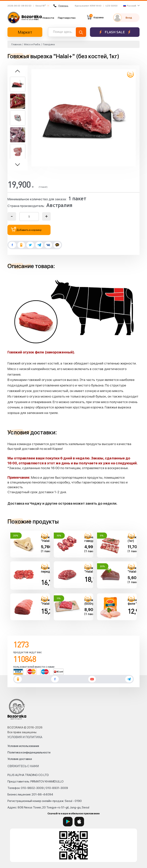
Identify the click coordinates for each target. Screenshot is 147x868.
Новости (48, 18)
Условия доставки (20, 759)
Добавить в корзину (26, 229)
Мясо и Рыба (32, 44)
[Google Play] (68, 822)
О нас (36, 18)
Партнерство (67, 18)
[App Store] (79, 822)
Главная (16, 44)
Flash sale (115, 32)
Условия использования (23, 746)
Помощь (61, 6)
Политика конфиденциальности (29, 752)
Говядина (49, 44)
